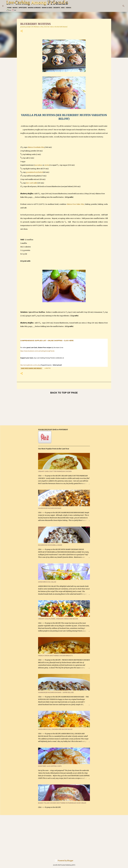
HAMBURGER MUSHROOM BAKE (50, 508)
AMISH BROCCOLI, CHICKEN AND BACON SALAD (55, 729)
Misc (63, 8)
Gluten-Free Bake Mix (75, 204)
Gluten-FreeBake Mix (36, 147)
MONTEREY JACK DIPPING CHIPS (50, 766)
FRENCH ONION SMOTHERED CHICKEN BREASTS (55, 656)
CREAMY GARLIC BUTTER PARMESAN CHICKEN (55, 471)
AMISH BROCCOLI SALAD (47, 582)
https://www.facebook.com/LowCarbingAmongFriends (37, 351)
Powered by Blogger (64, 861)
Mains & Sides (47, 8)
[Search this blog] (115, 6)
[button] (22, 31)
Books (15, 8)
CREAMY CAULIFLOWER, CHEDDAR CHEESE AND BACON (58, 619)
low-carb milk (31, 183)
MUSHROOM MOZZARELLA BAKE (50, 545)
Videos (68, 8)
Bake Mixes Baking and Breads (31, 368)
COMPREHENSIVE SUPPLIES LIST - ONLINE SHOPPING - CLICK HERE (47, 341)
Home (9, 8)
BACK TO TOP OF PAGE (64, 393)
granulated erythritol (34, 172)
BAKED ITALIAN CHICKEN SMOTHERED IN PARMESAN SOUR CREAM (62, 803)
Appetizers (23, 8)
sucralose (38, 165)
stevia (47, 165)
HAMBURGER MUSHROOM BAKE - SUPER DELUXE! (56, 692)
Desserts (57, 8)
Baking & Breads (34, 8)
